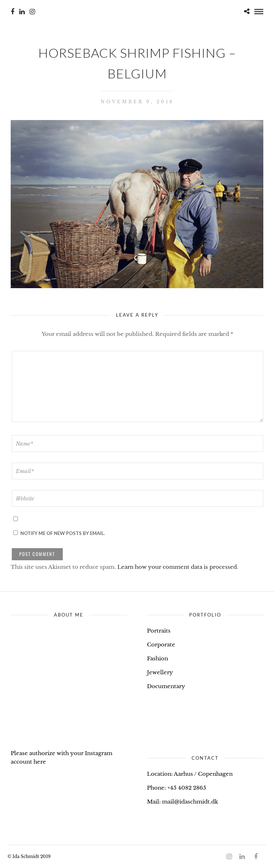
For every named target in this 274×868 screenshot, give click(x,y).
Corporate (161, 644)
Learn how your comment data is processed (177, 567)
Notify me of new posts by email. (63, 533)
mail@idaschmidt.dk (190, 802)
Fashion (158, 658)
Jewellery (160, 672)
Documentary (166, 686)
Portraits (159, 631)
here (40, 762)
